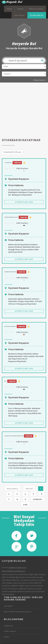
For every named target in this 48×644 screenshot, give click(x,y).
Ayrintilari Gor (24, 202)
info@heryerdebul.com (17, 567)
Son (25, 505)
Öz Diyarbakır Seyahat (8, 163)
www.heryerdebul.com (11, 580)
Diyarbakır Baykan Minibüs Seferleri (10, 272)
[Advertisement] (24, 110)
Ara (42, 60)
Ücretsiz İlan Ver (37, 15)
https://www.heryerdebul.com (14, 571)
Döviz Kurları (20, 15)
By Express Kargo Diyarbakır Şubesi (10, 326)
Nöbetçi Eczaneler (36, 9)
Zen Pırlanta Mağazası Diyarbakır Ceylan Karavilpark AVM (14, 436)
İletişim (20, 9)
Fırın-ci (6, 381)
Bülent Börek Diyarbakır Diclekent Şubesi (11, 217)
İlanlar (9, 9)
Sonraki (38, 499)
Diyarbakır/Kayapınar (19, 179)
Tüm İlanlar (8, 606)
